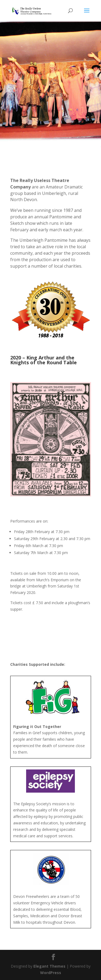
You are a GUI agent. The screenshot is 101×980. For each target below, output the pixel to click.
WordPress (51, 973)
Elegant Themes (49, 966)
